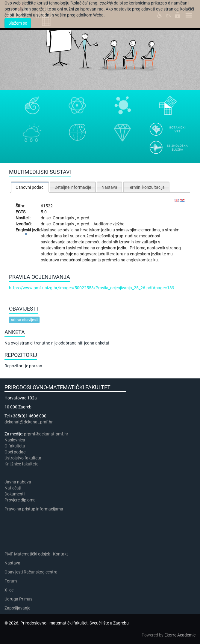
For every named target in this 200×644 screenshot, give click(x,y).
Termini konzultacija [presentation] (146, 187)
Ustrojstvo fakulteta (23, 458)
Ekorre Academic (180, 635)
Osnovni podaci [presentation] (30, 187)
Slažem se (18, 23)
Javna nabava (18, 482)
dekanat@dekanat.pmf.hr (29, 422)
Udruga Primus (18, 599)
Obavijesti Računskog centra (31, 572)
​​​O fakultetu (15, 446)
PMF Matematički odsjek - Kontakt (36, 554)
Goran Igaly (64, 218)
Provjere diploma (20, 500)
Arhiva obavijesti (24, 320)
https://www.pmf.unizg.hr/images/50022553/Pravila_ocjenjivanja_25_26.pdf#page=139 (92, 288)
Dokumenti (15, 494)
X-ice (9, 590)
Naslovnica (15, 440)
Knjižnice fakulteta (22, 464)
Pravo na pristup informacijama (35, 509)
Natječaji (13, 488)
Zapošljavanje (17, 608)
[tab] (30, 187)
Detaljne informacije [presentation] (73, 187)
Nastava (12, 563)
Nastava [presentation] (109, 187)
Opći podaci (15, 452)
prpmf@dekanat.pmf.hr (46, 434)
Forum (11, 581)
